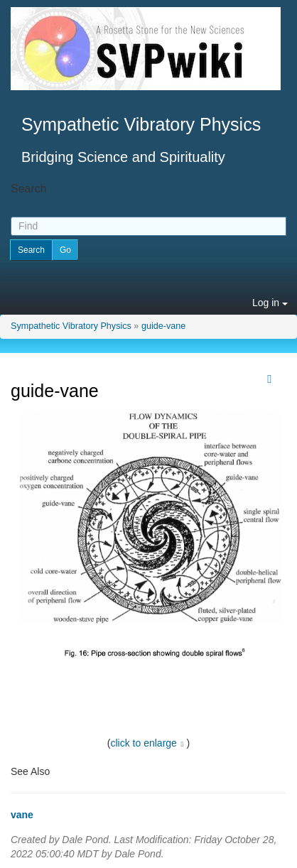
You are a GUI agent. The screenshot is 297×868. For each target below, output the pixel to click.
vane (22, 815)
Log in (270, 303)
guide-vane (163, 326)
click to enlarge (144, 743)
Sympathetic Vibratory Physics (71, 326)
